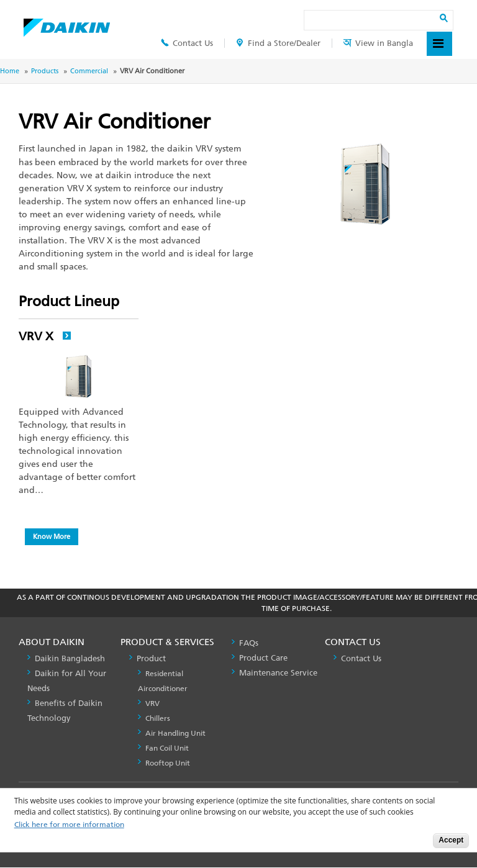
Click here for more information (69, 825)
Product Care (263, 658)
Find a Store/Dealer (278, 43)
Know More (52, 536)
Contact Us (187, 43)
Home (10, 71)
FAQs (249, 643)
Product (151, 658)
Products (45, 71)
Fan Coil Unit (167, 748)
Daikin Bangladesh (70, 658)
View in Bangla (378, 43)
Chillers (158, 718)
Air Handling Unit (175, 733)
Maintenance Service (278, 673)
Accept (451, 840)
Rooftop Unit (168, 763)
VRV (152, 703)
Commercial (89, 71)
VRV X (45, 336)
